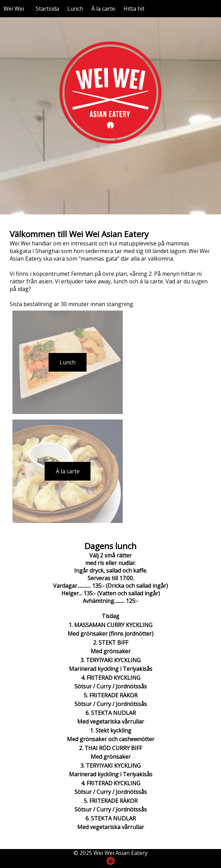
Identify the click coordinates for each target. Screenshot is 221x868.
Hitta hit (134, 9)
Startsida (47, 9)
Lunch (75, 9)
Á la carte (103, 9)
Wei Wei (14, 9)
